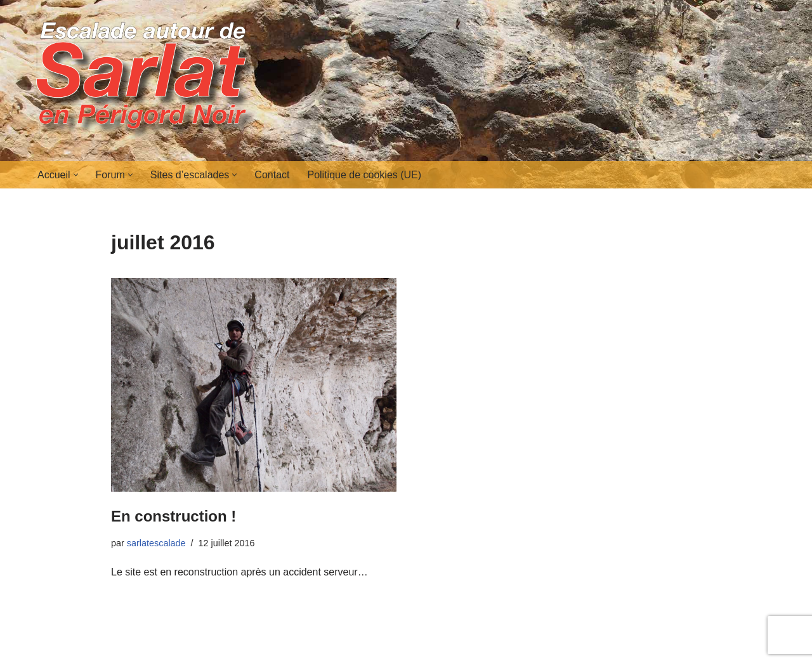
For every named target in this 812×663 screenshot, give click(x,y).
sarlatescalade (156, 543)
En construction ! (174, 516)
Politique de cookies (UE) (364, 175)
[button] (76, 175)
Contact (272, 175)
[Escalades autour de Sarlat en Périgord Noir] (146, 81)
